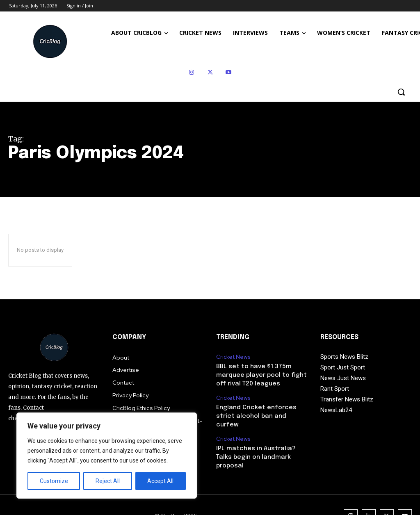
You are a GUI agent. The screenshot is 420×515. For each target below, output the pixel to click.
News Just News (343, 378)
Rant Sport (335, 389)
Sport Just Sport (343, 367)
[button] (401, 92)
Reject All (108, 481)
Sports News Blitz (344, 357)
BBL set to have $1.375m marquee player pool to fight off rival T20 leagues (259, 374)
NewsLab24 (336, 410)
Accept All (160, 481)
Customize (54, 481)
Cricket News (233, 357)
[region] (107, 456)
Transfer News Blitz (347, 399)
